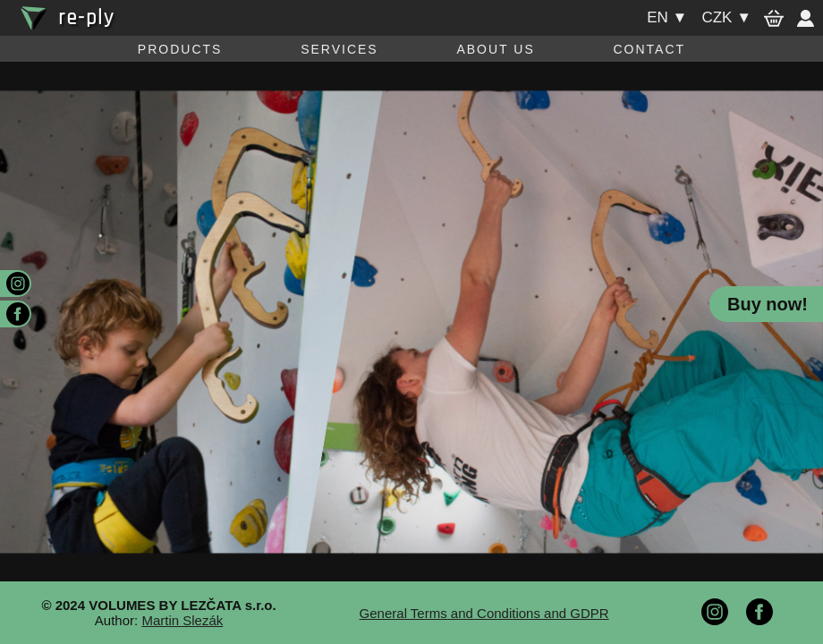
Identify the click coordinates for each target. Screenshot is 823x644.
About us (495, 49)
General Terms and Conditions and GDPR (484, 613)
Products (180, 49)
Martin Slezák (182, 620)
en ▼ (667, 17)
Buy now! (768, 304)
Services (339, 49)
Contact (649, 49)
